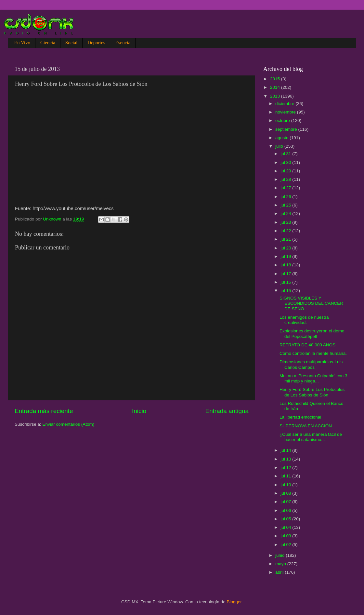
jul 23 (286, 222)
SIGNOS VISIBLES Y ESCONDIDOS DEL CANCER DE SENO (311, 303)
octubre (283, 120)
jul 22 (286, 231)
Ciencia (48, 43)
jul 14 (286, 450)
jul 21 (286, 239)
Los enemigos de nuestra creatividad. (304, 320)
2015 (276, 79)
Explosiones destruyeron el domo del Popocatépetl (312, 334)
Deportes (96, 43)
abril (280, 572)
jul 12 (286, 468)
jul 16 (286, 282)
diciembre (285, 104)
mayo (281, 564)
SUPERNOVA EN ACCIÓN (306, 426)
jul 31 (286, 154)
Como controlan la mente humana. (313, 353)
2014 (276, 87)
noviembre (286, 112)
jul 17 (286, 274)
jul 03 (286, 536)
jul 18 (286, 265)
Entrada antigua (227, 411)
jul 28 (286, 179)
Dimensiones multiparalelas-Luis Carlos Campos (311, 364)
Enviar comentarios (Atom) (69, 424)
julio (280, 146)
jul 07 (286, 502)
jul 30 (286, 162)
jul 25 (286, 205)
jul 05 (286, 519)
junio (280, 555)
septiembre (287, 129)
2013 (276, 96)
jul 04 (286, 527)
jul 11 (286, 476)
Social (71, 43)
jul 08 (286, 493)
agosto (282, 138)
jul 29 (286, 171)
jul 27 (286, 188)
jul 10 (286, 485)
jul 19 (286, 256)
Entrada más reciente (44, 411)
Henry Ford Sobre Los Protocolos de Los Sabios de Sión (312, 392)
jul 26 (286, 197)
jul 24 (286, 214)
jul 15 (286, 291)
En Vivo (22, 43)
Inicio (139, 411)
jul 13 (286, 459)
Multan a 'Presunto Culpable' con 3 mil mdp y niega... (313, 378)
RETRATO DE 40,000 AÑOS (307, 345)
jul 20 (286, 248)
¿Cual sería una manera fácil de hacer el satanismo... (311, 437)
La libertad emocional (300, 417)
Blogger (234, 602)
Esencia (123, 43)
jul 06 (286, 510)
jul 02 (286, 545)
